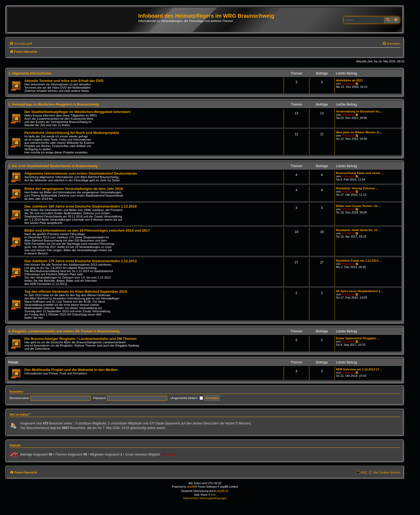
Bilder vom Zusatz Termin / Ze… (359, 206)
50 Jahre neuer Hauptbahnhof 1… (360, 291)
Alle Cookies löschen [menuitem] (387, 472)
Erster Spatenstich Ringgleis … (358, 338)
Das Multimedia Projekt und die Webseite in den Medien (71, 370)
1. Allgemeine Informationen (30, 73)
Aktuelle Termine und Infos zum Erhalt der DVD (64, 81)
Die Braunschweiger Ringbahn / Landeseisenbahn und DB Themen (80, 339)
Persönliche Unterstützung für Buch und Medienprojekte (72, 133)
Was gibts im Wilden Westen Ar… (359, 132)
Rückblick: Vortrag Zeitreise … (357, 188)
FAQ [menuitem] (364, 472)
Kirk (213, 495)
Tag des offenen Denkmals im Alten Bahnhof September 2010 (76, 292)
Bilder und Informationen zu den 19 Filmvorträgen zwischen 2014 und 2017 (87, 230)
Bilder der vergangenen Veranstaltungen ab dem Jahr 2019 (74, 189)
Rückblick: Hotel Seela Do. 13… (358, 230)
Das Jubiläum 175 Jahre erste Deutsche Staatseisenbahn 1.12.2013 (80, 261)
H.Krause (348, 84)
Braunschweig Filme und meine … (360, 173)
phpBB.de (223, 491)
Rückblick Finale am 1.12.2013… (359, 261)
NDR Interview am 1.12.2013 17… (359, 369)
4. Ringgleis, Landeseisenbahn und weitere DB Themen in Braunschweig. (64, 331)
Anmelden (16, 392)
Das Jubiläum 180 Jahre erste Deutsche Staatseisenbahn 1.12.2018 (80, 206)
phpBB (191, 487)
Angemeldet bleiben (187, 398)
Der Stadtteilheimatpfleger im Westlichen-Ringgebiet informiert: (78, 112)
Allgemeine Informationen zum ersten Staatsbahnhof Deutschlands (81, 173)
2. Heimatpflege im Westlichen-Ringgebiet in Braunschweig (54, 104)
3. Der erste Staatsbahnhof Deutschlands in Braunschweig (53, 166)
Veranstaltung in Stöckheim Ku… (359, 111)
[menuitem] (391, 44)
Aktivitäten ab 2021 (350, 80)
